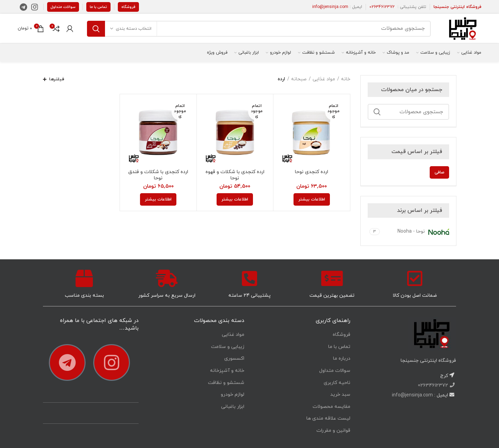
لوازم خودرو (233, 395)
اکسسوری (234, 359)
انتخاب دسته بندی (134, 29)
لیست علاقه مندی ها (328, 418)
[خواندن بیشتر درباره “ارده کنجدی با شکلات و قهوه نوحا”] (235, 199)
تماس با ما (98, 7)
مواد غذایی (324, 79)
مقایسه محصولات (331, 407)
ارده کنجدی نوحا (312, 172)
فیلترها (57, 79)
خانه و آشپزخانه (227, 371)
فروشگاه (128, 7)
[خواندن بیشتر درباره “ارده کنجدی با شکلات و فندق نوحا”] (158, 199)
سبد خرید (340, 395)
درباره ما (342, 359)
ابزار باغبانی (233, 407)
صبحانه (299, 79)
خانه (346, 79)
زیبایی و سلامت (228, 347)
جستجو (96, 29)
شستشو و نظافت (226, 383)
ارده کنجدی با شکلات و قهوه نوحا (235, 175)
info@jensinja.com (330, 7)
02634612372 (382, 7)
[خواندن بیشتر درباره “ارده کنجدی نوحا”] (312, 199)
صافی (439, 172)
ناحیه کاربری (337, 383)
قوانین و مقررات (333, 431)
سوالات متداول (63, 7)
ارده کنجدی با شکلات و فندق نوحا (158, 175)
